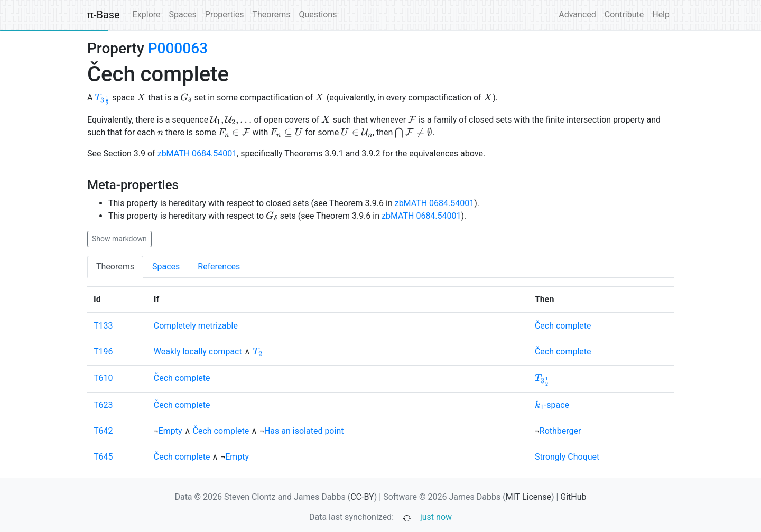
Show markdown (119, 239)
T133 (103, 326)
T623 (103, 405)
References (219, 267)
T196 (103, 352)
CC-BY (362, 497)
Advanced (577, 15)
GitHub (573, 497)
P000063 (178, 48)
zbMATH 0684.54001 (197, 153)
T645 (103, 457)
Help (661, 15)
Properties (225, 15)
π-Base (104, 15)
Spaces (183, 15)
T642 (103, 431)
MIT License (528, 497)
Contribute (624, 15)
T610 (103, 378)
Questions (318, 15)
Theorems (271, 15)
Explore (147, 15)
